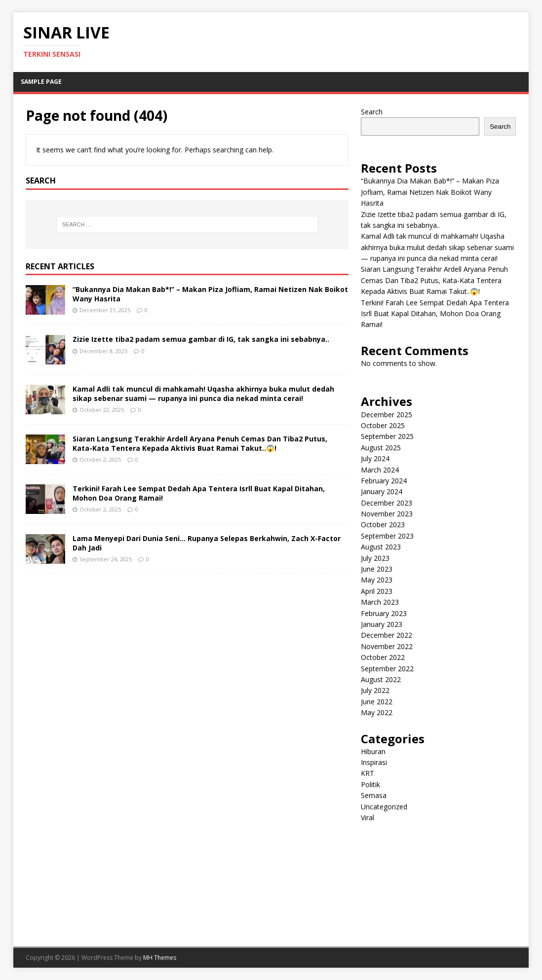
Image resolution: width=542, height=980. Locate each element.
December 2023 (387, 503)
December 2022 (387, 635)
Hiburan (373, 751)
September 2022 (387, 669)
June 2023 (377, 569)
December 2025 (387, 415)
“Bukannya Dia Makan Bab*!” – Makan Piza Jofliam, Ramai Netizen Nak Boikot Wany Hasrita (210, 294)
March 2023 (380, 602)
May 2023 (377, 580)
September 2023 (387, 536)
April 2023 (377, 591)
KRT (368, 773)
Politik (370, 784)
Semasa (374, 795)
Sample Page (41, 82)
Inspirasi (374, 762)
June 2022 (377, 702)
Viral (368, 817)
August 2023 (381, 547)
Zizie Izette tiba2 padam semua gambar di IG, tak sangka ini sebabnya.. (201, 339)
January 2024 (382, 491)
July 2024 (375, 458)
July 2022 (375, 690)
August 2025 (381, 448)
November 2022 (387, 646)
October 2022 (383, 657)
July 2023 (375, 558)
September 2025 (387, 436)
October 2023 (383, 525)
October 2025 (383, 425)
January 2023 (382, 624)
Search (372, 112)
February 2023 (384, 613)
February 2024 (384, 481)
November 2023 (387, 514)
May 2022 (377, 712)
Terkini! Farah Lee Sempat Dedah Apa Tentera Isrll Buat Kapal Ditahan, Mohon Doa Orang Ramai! (199, 493)
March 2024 (380, 470)
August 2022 (381, 679)
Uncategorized (384, 807)
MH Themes (160, 958)
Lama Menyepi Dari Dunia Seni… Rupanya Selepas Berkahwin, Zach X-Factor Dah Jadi (207, 543)
